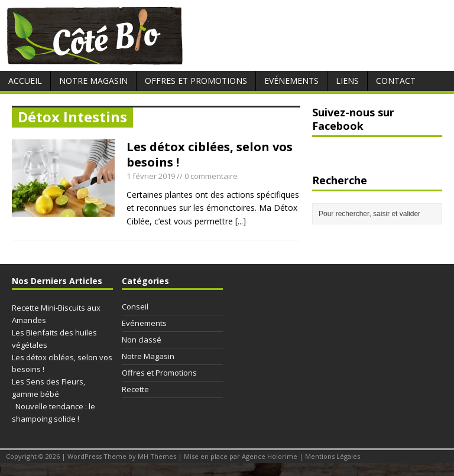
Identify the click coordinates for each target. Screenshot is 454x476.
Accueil (25, 81)
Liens (347, 81)
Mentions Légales (333, 456)
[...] (241, 221)
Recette (135, 389)
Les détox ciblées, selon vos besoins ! (210, 154)
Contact (396, 81)
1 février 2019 (151, 176)
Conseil (135, 307)
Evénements (291, 81)
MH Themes (157, 456)
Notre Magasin (93, 81)
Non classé (142, 340)
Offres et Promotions (196, 81)
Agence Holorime (270, 456)
